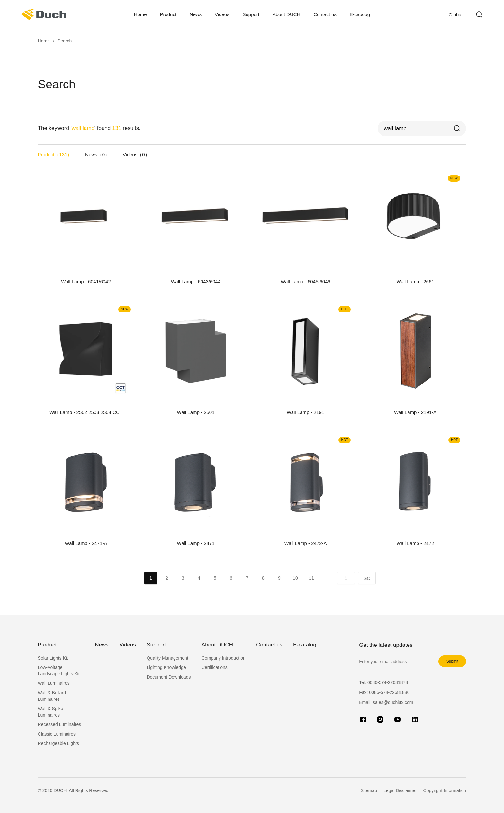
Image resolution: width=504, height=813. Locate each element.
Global (450, 14)
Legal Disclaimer (400, 790)
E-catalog (360, 14)
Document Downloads (169, 677)
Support (251, 14)
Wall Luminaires (54, 683)
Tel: (383, 682)
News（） (97, 154)
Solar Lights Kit (53, 658)
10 (295, 586)
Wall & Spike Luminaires (51, 712)
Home (140, 14)
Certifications (215, 667)
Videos (222, 14)
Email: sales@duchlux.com (386, 702)
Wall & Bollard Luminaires (52, 696)
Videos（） (136, 154)
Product (168, 14)
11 (311, 586)
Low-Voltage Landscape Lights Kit (59, 671)
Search (65, 41)
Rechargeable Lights (59, 743)
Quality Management (167, 658)
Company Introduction (224, 658)
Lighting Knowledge (166, 667)
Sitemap (369, 790)
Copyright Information (445, 790)
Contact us (325, 14)
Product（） (55, 154)
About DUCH (287, 14)
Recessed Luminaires (60, 724)
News (196, 14)
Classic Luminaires (57, 734)
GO (367, 587)
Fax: (384, 692)
